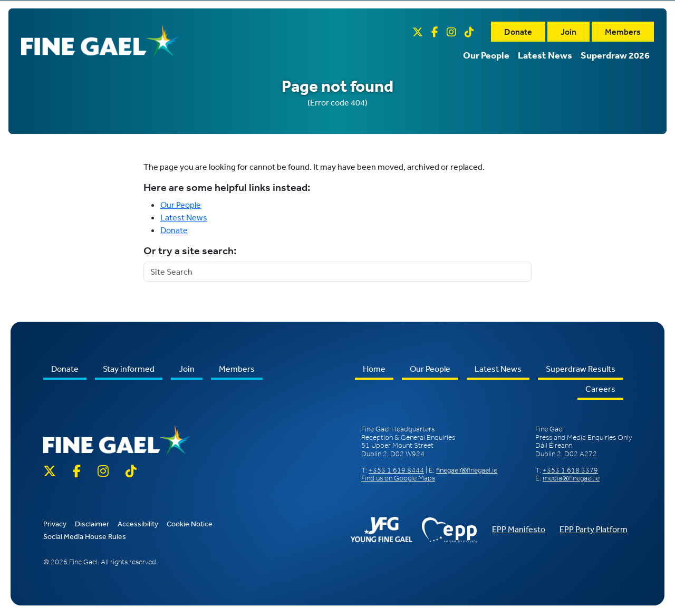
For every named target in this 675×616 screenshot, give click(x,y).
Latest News (545, 55)
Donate (518, 31)
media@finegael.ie (571, 478)
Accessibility (138, 524)
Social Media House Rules (85, 536)
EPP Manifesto (519, 529)
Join (568, 31)
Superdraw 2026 (615, 55)
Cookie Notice (190, 524)
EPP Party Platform (594, 529)
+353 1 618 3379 (570, 470)
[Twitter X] (418, 32)
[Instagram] (451, 32)
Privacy (55, 524)
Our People (486, 55)
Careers (600, 389)
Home (374, 369)
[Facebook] (435, 32)
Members (623, 31)
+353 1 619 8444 (396, 470)
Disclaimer (92, 524)
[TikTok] (469, 32)
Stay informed (129, 369)
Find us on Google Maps (398, 478)
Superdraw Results (581, 369)
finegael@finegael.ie (467, 470)
